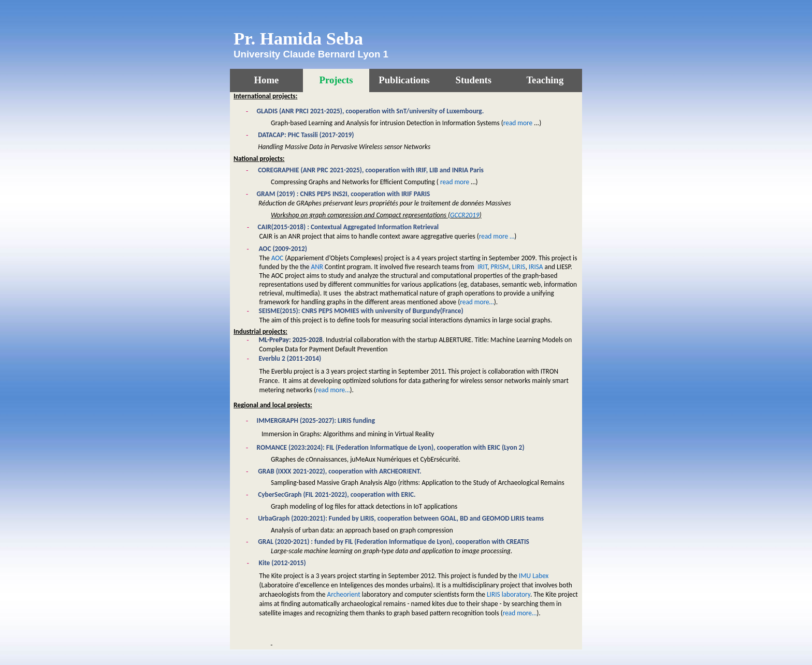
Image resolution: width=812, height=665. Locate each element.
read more (518, 123)
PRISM (499, 267)
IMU (534, 576)
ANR (317, 267)
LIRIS (519, 267)
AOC (278, 258)
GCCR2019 (465, 215)
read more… (477, 302)
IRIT (482, 267)
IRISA (536, 267)
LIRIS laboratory (509, 594)
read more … (497, 236)
